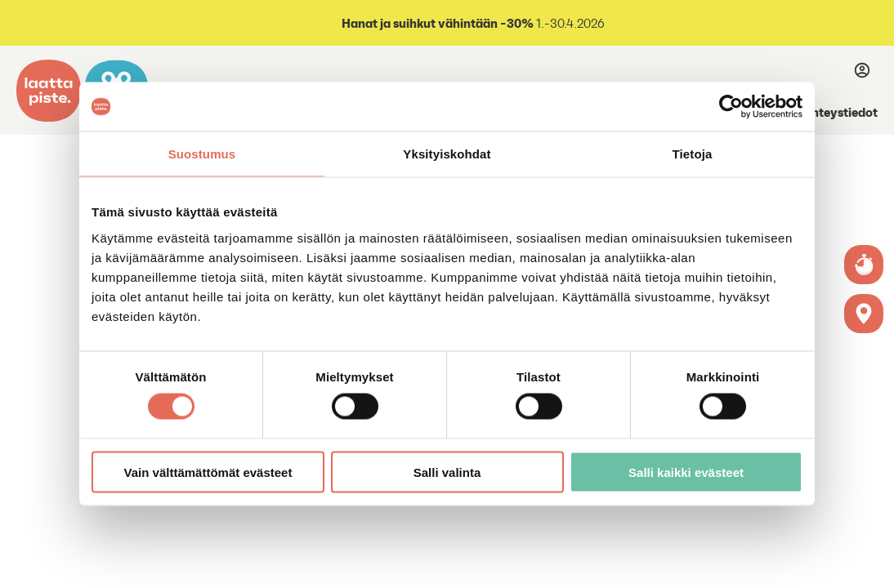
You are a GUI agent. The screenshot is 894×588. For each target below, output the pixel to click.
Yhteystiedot (840, 112)
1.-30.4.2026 (472, 23)
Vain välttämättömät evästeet (208, 472)
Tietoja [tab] (693, 154)
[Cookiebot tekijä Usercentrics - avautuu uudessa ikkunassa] (731, 107)
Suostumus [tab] (202, 154)
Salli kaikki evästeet (686, 472)
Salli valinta (447, 472)
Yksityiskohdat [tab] (447, 154)
